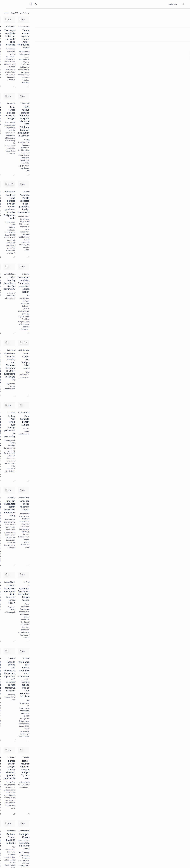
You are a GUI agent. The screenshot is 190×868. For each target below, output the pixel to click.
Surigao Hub (161, 863)
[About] (185, 32)
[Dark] (9, 4)
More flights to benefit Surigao (158, 326)
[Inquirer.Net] (168, 42)
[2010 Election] (84, 212)
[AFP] (16, 145)
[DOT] (27, 86)
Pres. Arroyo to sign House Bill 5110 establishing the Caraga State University (72, 383)
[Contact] (185, 38)
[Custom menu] (185, 46)
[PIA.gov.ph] (169, 763)
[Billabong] (169, 97)
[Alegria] (27, 72)
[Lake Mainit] (126, 434)
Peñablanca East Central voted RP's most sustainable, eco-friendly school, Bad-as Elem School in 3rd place (154, 496)
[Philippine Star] (83, 547)
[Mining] (128, 377)
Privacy (24, 159)
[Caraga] (170, 212)
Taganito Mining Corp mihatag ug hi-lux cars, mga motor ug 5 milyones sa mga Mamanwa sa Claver (113, 496)
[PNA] (171, 434)
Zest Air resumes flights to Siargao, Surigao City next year (156, 552)
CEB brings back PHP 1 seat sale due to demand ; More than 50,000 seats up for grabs (111, 769)
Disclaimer (34, 159)
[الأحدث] (170, 849)
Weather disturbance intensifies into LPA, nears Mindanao (71, 768)
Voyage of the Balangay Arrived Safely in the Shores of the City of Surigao (70, 713)
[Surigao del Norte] (166, 654)
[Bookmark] (4, 4)
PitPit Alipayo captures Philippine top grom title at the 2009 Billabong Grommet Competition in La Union (154, 104)
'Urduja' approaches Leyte (118, 712)
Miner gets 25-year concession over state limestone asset (155, 604)
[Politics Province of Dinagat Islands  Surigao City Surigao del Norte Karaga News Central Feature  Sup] (35, 125)
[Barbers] (86, 489)
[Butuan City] (84, 377)
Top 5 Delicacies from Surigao (26, 45)
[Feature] (28, 41)
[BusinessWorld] (167, 599)
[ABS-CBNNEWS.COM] (123, 42)
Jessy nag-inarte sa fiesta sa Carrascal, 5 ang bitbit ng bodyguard (26, 64)
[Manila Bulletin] (83, 155)
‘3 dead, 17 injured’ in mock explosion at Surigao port (27, 108)
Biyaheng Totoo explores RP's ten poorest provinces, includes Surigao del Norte (111, 161)
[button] (99, 131)
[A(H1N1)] (35, 131)
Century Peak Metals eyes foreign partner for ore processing (115, 327)
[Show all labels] (38, 151)
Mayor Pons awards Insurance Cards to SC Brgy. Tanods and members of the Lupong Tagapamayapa (70, 273)
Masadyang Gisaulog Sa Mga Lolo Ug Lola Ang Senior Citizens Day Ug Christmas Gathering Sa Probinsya (71, 496)
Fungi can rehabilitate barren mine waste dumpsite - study (114, 382)
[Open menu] (185, 4)
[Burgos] (128, 547)
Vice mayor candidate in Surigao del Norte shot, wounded (113, 47)
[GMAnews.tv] (126, 155)
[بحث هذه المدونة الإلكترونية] (138, 4)
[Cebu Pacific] (84, 97)
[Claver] (171, 155)
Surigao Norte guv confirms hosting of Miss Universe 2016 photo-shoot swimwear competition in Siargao (26, 94)
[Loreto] (128, 322)
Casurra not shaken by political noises (70, 216)
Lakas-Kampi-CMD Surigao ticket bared (154, 271)
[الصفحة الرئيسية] (185, 13)
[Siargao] (170, 547)
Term (42, 159)
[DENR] (171, 489)
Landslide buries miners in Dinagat (156, 380)
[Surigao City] (84, 599)
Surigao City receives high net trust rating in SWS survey (72, 659)
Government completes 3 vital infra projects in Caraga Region (156, 217)
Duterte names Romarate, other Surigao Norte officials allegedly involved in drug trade (24, 78)
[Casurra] (128, 97)
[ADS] (35, 145)
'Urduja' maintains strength (159, 712)
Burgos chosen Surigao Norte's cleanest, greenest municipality (115, 552)
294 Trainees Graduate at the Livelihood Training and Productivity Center (69, 327)
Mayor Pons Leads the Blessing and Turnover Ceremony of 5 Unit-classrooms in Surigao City (113, 273)
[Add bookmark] (136, 19)
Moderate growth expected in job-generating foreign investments (156, 160)
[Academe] (16, 138)
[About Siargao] (16, 131)
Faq (18, 159)
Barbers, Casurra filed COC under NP (113, 602)
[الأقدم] (55, 849)
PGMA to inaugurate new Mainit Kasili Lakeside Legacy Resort (112, 439)
